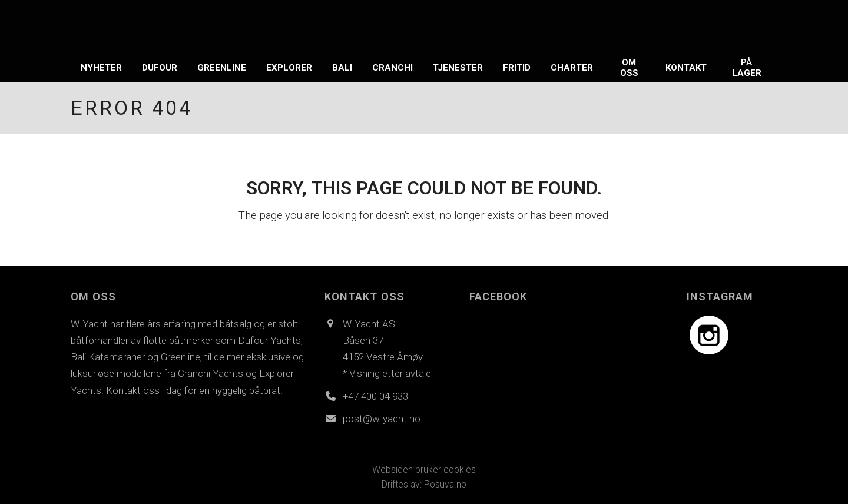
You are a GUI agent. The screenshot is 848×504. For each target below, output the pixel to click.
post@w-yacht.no (382, 419)
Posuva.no (445, 484)
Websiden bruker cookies (424, 470)
